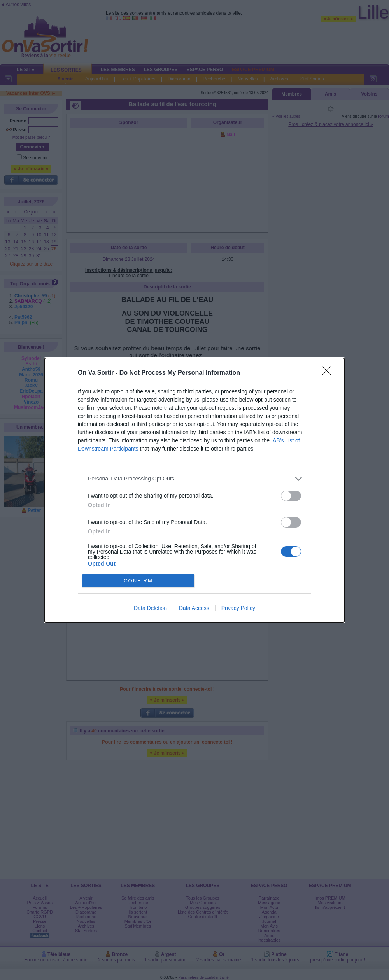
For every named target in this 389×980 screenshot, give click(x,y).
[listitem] (194, 479)
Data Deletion (150, 608)
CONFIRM (138, 581)
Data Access (194, 608)
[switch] (291, 496)
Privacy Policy (238, 608)
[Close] (329, 373)
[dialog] (194, 490)
